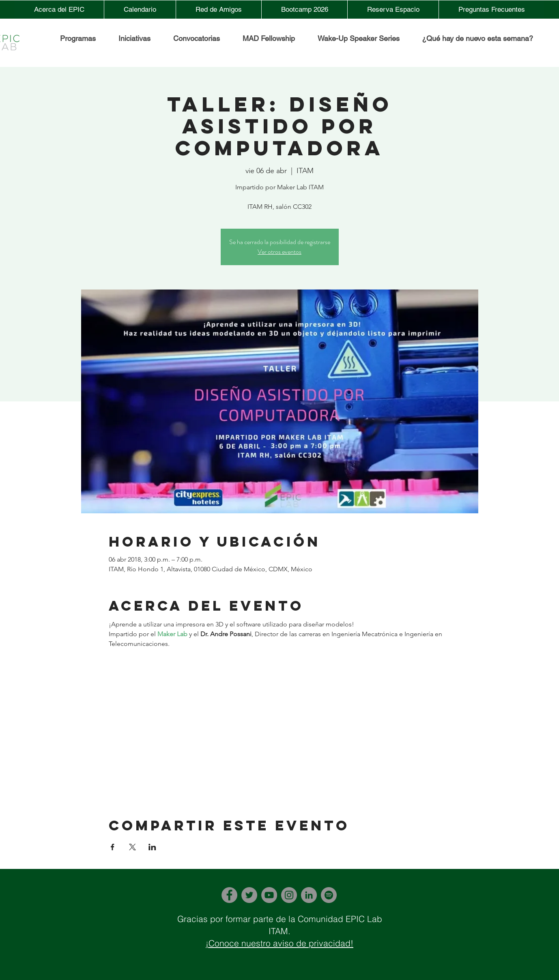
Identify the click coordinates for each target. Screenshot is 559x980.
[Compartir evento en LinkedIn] (152, 847)
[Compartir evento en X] (132, 847)
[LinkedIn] (309, 895)
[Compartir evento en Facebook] (113, 847)
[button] (134, 38)
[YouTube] (269, 895)
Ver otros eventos (279, 252)
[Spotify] (329, 895)
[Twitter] (249, 895)
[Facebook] (229, 895)
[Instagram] (289, 895)
